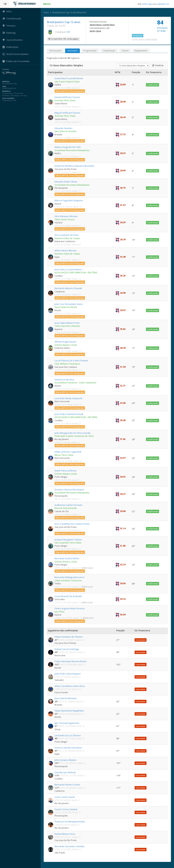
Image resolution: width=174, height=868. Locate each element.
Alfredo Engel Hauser (66, 342)
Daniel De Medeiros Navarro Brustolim (75, 166)
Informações (56, 51)
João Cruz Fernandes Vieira (69, 304)
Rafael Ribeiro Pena (65, 834)
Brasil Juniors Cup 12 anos (64, 22)
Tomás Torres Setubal (66, 809)
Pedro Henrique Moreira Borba (71, 661)
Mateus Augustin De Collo (68, 147)
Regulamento (141, 51)
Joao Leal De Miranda (66, 698)
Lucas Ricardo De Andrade (68, 596)
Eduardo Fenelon (64, 128)
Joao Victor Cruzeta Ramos (68, 269)
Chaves (125, 51)
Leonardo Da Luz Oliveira (68, 735)
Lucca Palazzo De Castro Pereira (71, 360)
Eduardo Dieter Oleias (66, 182)
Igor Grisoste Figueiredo (67, 723)
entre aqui (147, 4)
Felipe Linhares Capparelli (68, 452)
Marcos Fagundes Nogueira (69, 200)
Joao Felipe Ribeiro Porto (67, 323)
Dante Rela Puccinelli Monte (69, 78)
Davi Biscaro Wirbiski (65, 772)
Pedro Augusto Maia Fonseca (70, 608)
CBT (69, 32)
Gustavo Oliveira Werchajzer (70, 490)
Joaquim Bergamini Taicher (68, 540)
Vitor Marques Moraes (66, 216)
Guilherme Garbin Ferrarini (69, 505)
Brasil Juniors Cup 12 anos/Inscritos (69, 12)
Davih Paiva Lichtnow (66, 471)
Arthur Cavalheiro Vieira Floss (70, 686)
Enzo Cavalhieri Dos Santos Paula (72, 524)
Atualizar (158, 65)
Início (46, 12)
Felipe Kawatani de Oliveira (69, 637)
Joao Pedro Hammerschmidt (69, 414)
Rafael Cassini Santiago (67, 649)
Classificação (109, 51)
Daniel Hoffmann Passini (67, 97)
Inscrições (73, 51)
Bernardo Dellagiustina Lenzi (70, 577)
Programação (90, 51)
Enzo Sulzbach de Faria (67, 235)
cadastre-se (163, 4)
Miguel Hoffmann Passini (68, 113)
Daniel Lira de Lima (64, 379)
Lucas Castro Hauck (65, 797)
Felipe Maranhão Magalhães (69, 711)
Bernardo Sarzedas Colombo (70, 846)
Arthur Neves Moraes (66, 250)
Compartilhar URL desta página (64, 39)
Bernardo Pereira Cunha (67, 785)
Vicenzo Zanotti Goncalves (68, 748)
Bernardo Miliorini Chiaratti (68, 288)
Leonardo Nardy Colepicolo (69, 398)
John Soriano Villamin (66, 760)
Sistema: (6, 69)
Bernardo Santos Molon (67, 558)
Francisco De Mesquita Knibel (70, 822)
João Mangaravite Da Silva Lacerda (73, 433)
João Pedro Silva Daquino (68, 674)
